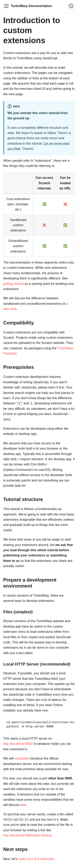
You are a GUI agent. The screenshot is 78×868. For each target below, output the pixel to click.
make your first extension (36, 859)
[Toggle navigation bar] (6, 6)
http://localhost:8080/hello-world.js (28, 835)
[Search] (71, 6)
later (23, 805)
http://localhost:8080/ (18, 744)
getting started (13, 284)
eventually (22, 758)
